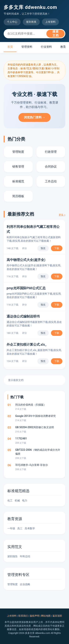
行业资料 (46, 47)
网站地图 (46, 616)
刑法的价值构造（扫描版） (31, 405)
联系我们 (23, 616)
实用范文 (15, 547)
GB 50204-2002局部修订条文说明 (35, 427)
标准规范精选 (18, 491)
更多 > (62, 215)
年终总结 (25, 556)
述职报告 (13, 556)
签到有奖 (31, 22)
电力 (25, 500)
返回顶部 (57, 616)
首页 (10, 47)
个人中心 (12, 22)
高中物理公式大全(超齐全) (26, 260)
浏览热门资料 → (35, 117)
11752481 (21, 439)
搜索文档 (56, 33)
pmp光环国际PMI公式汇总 (26, 288)
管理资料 (27, 47)
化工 (10, 500)
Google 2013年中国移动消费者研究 (36, 416)
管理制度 (13, 584)
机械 (17, 500)
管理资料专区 (18, 575)
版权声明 (35, 616)
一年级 (11, 528)
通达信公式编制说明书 (23, 316)
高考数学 (30, 528)
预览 (43, 248)
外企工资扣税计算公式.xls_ (26, 344)
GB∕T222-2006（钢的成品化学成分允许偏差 (38, 452)
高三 (20, 528)
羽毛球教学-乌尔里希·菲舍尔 (32, 465)
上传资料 (50, 22)
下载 (57, 248)
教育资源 (15, 519)
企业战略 (25, 584)
